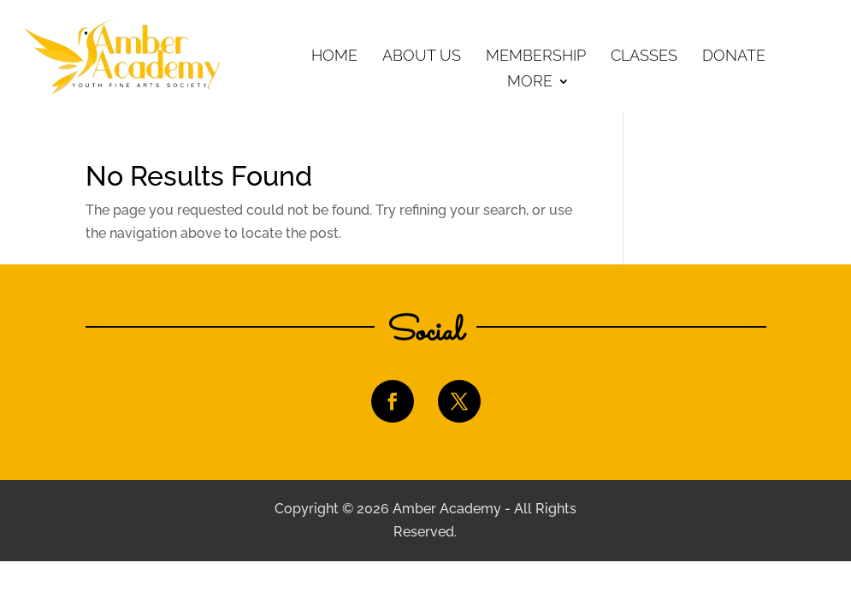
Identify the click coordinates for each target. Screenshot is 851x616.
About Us (422, 57)
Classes (644, 57)
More (530, 83)
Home (334, 57)
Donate (734, 57)
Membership (536, 57)
